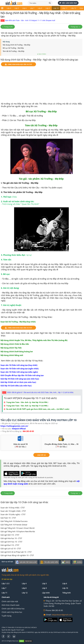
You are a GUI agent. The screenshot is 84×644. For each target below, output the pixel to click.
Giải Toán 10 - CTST (8, 518)
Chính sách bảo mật (10, 601)
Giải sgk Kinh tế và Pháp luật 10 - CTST (16, 552)
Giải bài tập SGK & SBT (26, 562)
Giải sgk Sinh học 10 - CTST (11, 542)
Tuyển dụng (7, 616)
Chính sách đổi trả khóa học (13, 609)
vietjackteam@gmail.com (62, 615)
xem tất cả (41, 455)
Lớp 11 (55, 8)
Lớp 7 (23, 8)
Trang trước (8, 27)
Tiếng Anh (66, 593)
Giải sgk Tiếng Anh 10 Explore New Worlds (18, 531)
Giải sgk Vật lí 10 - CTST (10, 535)
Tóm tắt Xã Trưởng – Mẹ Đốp (14, 51)
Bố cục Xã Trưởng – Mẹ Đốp (13, 48)
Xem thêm (42, 54)
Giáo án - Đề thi (76, 8)
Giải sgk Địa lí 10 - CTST (10, 545)
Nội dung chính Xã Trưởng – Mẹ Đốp (16, 45)
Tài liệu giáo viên (49, 562)
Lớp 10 (46, 8)
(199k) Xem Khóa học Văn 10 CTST (18, 64)
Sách (66, 562)
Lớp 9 (38, 8)
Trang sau (75, 27)
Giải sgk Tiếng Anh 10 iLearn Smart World (17, 528)
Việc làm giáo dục (68, 3)
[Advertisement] (41, 85)
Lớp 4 (24, 584)
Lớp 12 (64, 8)
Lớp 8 (30, 8)
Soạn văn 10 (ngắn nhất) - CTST (13, 511)
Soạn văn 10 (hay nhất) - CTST (13, 508)
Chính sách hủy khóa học (12, 612)
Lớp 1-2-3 (5, 584)
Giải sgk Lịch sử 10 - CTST (11, 549)
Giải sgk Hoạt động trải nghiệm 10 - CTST (17, 555)
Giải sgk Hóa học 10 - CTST (11, 538)
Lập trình (46, 593)
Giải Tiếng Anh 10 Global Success (14, 521)
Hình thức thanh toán (11, 605)
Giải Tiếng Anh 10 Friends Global (14, 525)
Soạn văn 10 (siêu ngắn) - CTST (13, 514)
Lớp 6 (15, 8)
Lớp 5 (7, 8)
